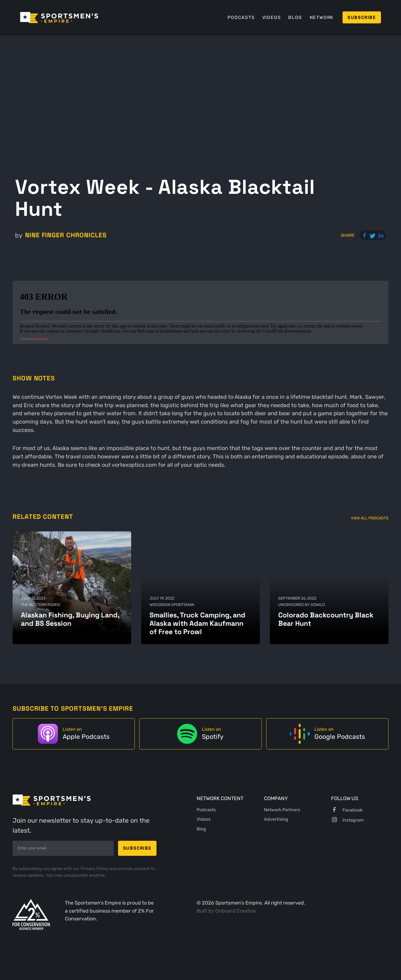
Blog (295, 17)
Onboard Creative (236, 911)
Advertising (276, 819)
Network (322, 17)
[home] (59, 18)
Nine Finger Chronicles (66, 235)
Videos (272, 17)
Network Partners (282, 810)
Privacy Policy (95, 869)
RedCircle (42, 339)
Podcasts (241, 17)
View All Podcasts (370, 518)
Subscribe (362, 17)
